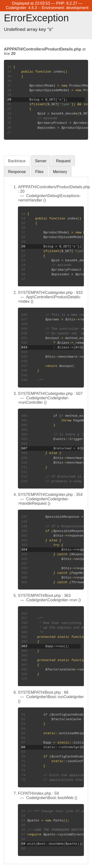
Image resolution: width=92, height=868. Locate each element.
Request (63, 161)
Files (39, 172)
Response (17, 172)
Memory (60, 172)
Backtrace (17, 161)
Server (41, 161)
